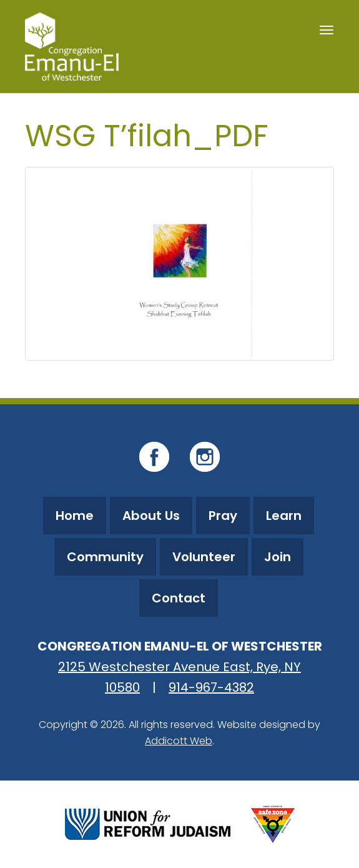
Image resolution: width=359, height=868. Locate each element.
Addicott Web (179, 741)
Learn (284, 516)
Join (278, 557)
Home (75, 516)
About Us (151, 516)
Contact (179, 598)
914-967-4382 (211, 687)
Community (105, 557)
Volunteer (204, 557)
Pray (223, 516)
